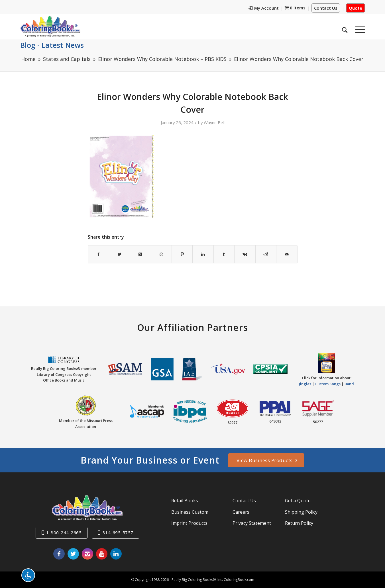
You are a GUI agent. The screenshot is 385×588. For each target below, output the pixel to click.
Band (349, 384)
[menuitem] (264, 9)
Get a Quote (298, 501)
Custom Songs (328, 384)
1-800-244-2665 (64, 532)
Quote (356, 8)
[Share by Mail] (287, 254)
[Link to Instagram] (87, 554)
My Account (264, 8)
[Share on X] (119, 254)
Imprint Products (189, 523)
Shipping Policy (301, 512)
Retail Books (185, 501)
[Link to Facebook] (59, 554)
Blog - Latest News (52, 45)
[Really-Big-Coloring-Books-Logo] (50, 26)
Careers (241, 512)
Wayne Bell (214, 122)
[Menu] (358, 28)
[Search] (345, 28)
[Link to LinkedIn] (116, 554)
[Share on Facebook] (98, 254)
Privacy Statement (252, 523)
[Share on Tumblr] (224, 254)
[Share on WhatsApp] (161, 254)
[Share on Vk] (245, 254)
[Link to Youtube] (102, 554)
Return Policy (299, 523)
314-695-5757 (118, 532)
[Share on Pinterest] (182, 254)
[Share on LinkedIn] (203, 254)
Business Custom (190, 512)
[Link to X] (73, 554)
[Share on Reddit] (266, 254)
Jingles (305, 384)
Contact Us (326, 8)
